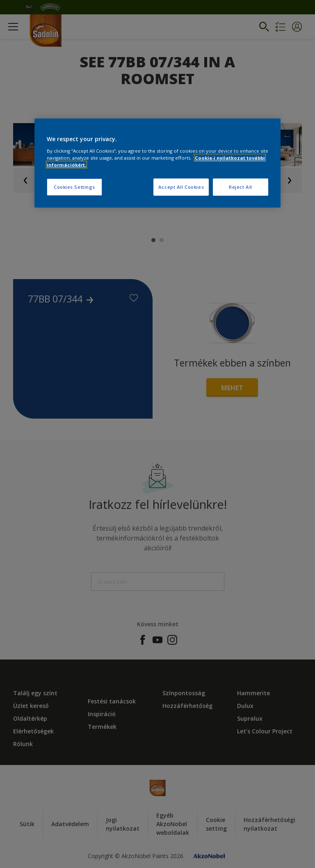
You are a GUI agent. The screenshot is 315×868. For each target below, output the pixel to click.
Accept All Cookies (181, 187)
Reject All (241, 187)
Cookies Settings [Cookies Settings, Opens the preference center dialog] (74, 187)
